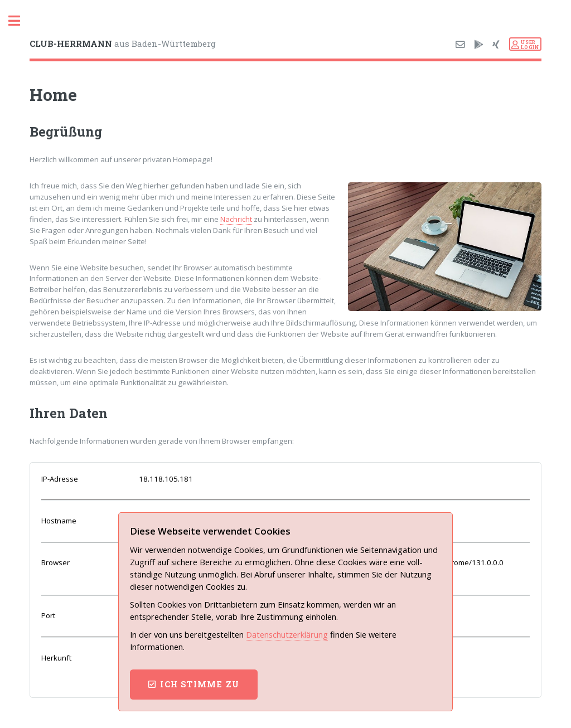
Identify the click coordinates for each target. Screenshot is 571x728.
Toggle (20, 21)
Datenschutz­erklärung (287, 634)
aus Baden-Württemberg (123, 43)
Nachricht (236, 219)
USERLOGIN (530, 45)
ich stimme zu (199, 684)
